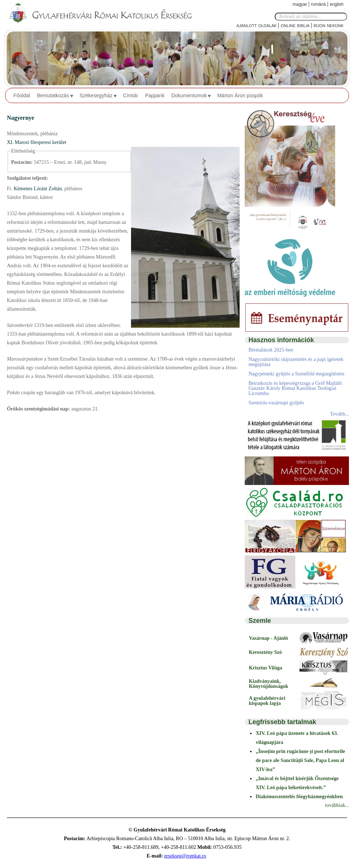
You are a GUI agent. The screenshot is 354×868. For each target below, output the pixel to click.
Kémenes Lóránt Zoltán (37, 189)
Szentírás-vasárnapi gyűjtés (276, 403)
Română (318, 4)
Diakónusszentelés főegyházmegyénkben (299, 797)
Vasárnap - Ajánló (268, 638)
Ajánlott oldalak (256, 25)
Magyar (300, 4)
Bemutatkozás (53, 95)
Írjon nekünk (328, 25)
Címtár (131, 95)
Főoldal (22, 95)
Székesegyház (96, 95)
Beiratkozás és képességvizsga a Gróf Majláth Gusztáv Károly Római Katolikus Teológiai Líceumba (295, 388)
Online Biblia (295, 25)
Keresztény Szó (265, 652)
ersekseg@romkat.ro (185, 856)
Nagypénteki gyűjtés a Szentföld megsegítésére (296, 374)
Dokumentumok (189, 95)
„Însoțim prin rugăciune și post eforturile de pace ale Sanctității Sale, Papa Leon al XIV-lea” (300, 760)
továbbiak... (337, 805)
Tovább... (340, 414)
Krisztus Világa (265, 668)
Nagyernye (20, 118)
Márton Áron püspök (240, 95)
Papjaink (155, 95)
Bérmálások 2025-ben (271, 350)
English (337, 4)
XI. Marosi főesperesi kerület (37, 142)
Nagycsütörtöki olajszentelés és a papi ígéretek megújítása (296, 362)
